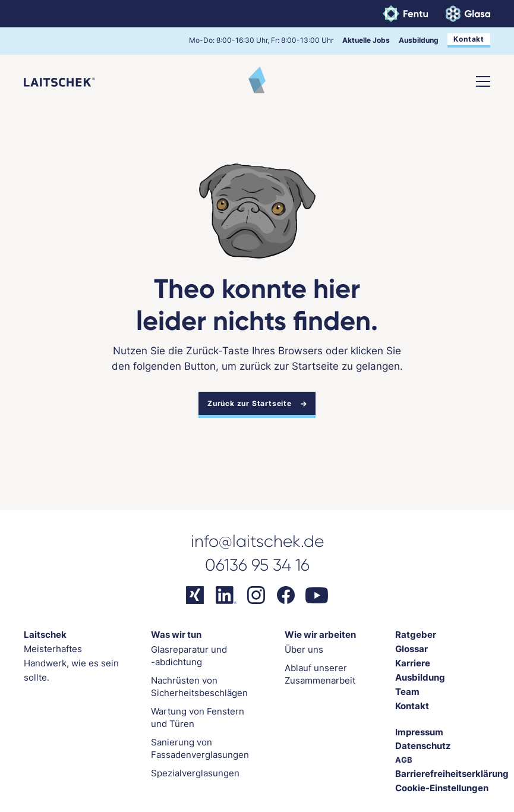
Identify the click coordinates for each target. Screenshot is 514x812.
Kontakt (469, 39)
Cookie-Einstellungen (442, 788)
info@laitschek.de (257, 541)
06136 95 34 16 (257, 565)
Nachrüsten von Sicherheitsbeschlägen (199, 687)
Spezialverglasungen (195, 773)
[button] (483, 81)
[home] (59, 81)
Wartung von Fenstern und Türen (198, 717)
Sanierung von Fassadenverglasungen (200, 748)
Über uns (304, 649)
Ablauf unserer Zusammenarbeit (320, 674)
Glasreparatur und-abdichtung (189, 656)
